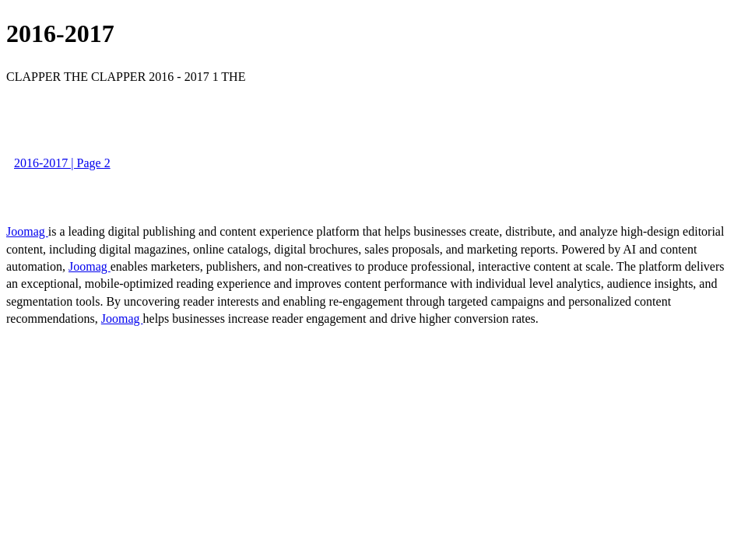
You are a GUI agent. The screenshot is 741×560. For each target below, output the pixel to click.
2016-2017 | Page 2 (62, 163)
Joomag (27, 231)
